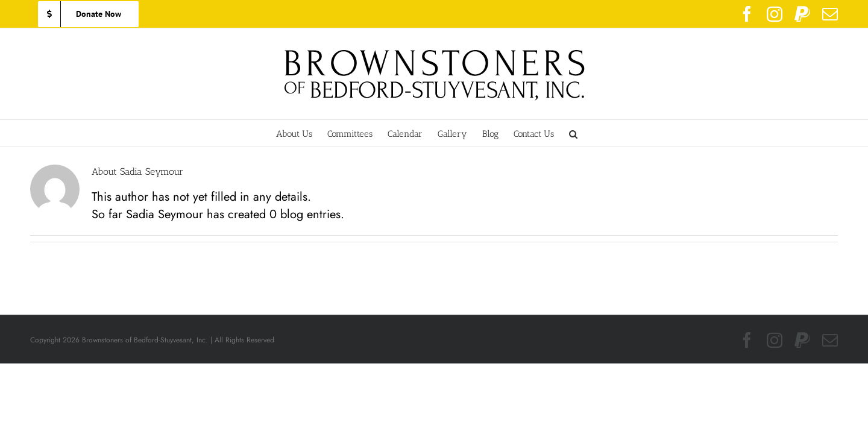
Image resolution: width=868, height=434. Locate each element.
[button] (599, 133)
